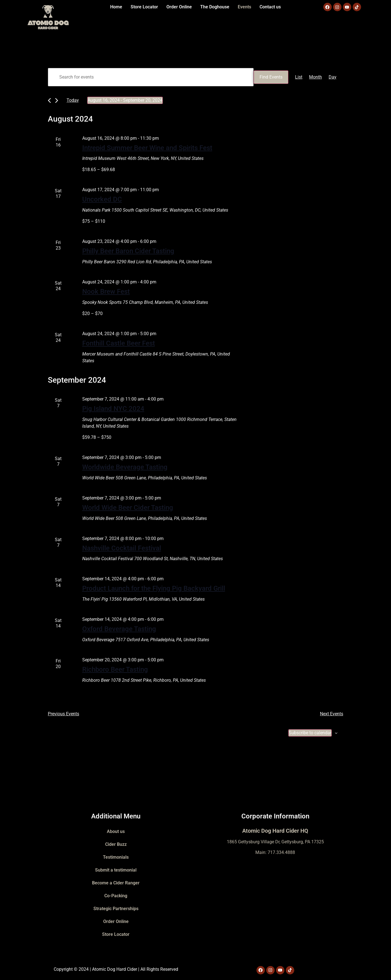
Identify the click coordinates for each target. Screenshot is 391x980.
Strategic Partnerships (116, 909)
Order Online (179, 7)
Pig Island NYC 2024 (113, 409)
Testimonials (116, 857)
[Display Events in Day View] (333, 77)
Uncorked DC (102, 199)
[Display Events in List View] (299, 77)
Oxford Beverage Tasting (119, 629)
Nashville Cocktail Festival (122, 548)
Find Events (271, 77)
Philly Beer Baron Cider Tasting (128, 251)
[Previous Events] (49, 100)
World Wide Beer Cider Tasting (128, 508)
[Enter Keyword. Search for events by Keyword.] (151, 77)
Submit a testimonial (116, 870)
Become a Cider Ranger (116, 883)
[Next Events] (57, 100)
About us (116, 831)
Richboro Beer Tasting (115, 669)
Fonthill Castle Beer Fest (119, 343)
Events (244, 7)
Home (116, 7)
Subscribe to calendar (310, 733)
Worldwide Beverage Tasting (125, 467)
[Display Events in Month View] (315, 77)
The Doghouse (215, 7)
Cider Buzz (116, 844)
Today (73, 100)
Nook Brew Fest (106, 292)
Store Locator (144, 7)
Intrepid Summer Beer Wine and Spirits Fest (147, 148)
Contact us (270, 7)
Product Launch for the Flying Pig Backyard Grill (154, 588)
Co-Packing (116, 896)
